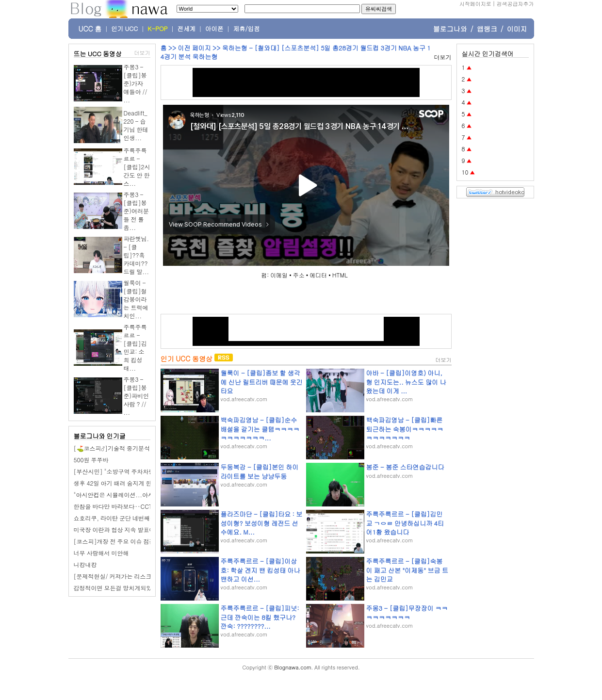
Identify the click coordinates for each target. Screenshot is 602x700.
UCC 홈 (90, 29)
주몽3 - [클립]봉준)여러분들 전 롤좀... (137, 211)
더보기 (142, 53)
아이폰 (214, 29)
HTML (340, 275)
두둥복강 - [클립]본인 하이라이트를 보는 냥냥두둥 (260, 471)
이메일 (279, 275)
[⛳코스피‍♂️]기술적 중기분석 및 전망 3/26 (129, 448)
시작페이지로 (475, 4)
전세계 (187, 29)
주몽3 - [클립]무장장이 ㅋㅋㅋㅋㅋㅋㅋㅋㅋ (407, 612)
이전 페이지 (194, 48)
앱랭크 (487, 29)
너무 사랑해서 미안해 (101, 553)
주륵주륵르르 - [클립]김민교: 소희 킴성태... (135, 347)
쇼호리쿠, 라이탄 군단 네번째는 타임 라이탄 (131, 518)
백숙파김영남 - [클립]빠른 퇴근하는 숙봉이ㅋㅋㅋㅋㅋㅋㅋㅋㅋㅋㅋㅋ (405, 429)
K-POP (157, 29)
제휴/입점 (247, 29)
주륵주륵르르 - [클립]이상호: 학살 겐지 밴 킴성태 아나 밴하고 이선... (260, 570)
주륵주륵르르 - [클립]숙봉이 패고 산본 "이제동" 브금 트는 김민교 (407, 570)
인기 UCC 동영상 (187, 358)
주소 (299, 275)
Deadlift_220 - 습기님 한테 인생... (136, 125)
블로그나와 (450, 29)
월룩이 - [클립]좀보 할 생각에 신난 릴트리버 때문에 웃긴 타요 (262, 382)
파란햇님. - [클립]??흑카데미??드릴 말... (137, 255)
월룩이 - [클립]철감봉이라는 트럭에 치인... (136, 299)
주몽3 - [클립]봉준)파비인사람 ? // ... (137, 396)
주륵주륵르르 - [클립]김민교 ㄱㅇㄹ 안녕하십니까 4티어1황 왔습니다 (405, 523)
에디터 (318, 275)
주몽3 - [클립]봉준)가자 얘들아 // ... (136, 83)
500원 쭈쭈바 (91, 460)
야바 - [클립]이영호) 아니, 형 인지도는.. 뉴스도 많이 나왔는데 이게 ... (406, 382)
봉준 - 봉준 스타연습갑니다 (405, 467)
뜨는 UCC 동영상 (98, 54)
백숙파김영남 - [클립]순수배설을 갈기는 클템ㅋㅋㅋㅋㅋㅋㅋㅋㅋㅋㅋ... (260, 429)
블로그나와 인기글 (100, 436)
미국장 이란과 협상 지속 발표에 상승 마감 (128, 529)
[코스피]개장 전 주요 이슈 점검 (114, 541)
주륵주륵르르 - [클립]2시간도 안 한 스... (137, 167)
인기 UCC (124, 29)
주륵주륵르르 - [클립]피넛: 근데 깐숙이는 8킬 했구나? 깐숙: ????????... (260, 617)
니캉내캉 (85, 564)
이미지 (517, 29)
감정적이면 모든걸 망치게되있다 (116, 588)
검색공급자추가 (515, 4)
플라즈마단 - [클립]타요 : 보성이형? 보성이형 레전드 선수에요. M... (262, 523)
